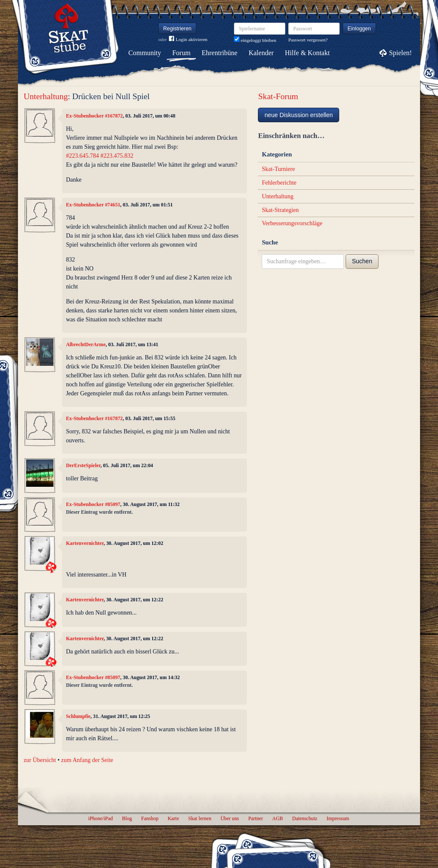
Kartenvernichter (85, 543)
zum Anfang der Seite (87, 760)
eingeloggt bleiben (255, 40)
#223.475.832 (117, 156)
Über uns (229, 818)
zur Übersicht (40, 760)
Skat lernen (200, 818)
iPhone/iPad (100, 818)
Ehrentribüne (220, 53)
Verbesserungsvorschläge (292, 223)
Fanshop (150, 818)
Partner (255, 818)
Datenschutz (305, 818)
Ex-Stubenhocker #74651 (93, 205)
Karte (173, 818)
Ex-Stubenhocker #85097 (93, 504)
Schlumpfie (78, 716)
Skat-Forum (278, 96)
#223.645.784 (82, 156)
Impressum (338, 818)
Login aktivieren (188, 40)
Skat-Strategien (280, 210)
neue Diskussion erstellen (299, 115)
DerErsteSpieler (83, 465)
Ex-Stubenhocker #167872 (94, 116)
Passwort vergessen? (308, 40)
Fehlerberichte (279, 183)
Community (145, 53)
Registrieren (178, 29)
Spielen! (401, 53)
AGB (277, 818)
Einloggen (360, 29)
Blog (127, 818)
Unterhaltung (46, 96)
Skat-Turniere (278, 169)
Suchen (362, 261)
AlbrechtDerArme (86, 344)
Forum (182, 53)
